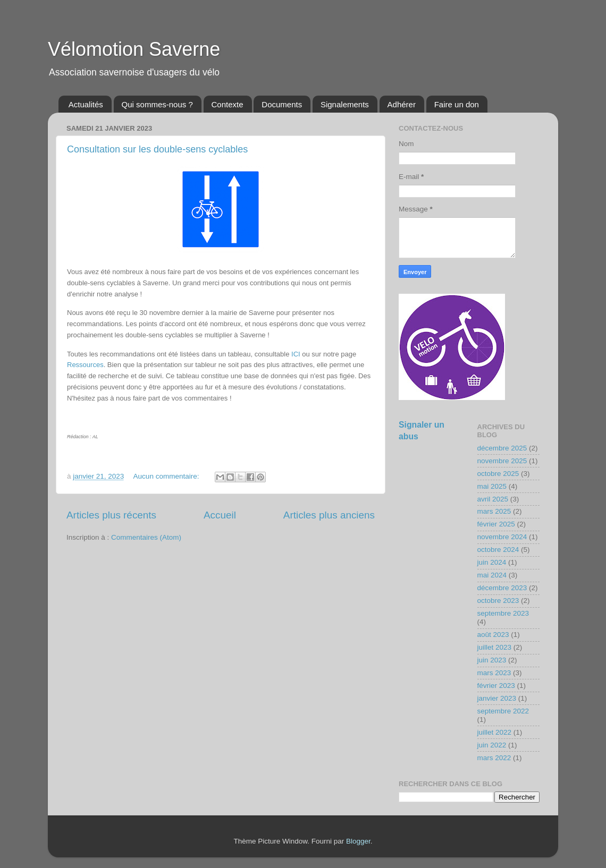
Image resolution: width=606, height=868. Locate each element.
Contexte (228, 104)
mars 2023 (494, 673)
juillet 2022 (495, 732)
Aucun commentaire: (167, 476)
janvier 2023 (497, 698)
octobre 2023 (498, 601)
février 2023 (496, 686)
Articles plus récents (111, 515)
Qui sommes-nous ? (157, 104)
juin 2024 (492, 562)
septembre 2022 (503, 711)
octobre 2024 (498, 550)
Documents (282, 104)
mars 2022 (494, 758)
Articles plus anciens (329, 515)
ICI (296, 354)
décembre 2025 (502, 448)
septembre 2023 (503, 613)
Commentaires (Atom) (146, 537)
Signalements (345, 104)
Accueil (220, 515)
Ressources (85, 365)
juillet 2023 (495, 647)
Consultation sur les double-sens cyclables (157, 149)
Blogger (358, 841)
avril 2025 (493, 499)
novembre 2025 (502, 461)
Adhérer (402, 104)
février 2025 (496, 524)
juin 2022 (492, 745)
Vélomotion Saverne (134, 49)
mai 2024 (492, 575)
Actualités (86, 104)
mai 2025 (492, 486)
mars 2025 (494, 511)
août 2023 (493, 635)
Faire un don (457, 104)
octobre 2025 (498, 474)
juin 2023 (492, 660)
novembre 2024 (502, 537)
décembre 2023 (502, 588)
